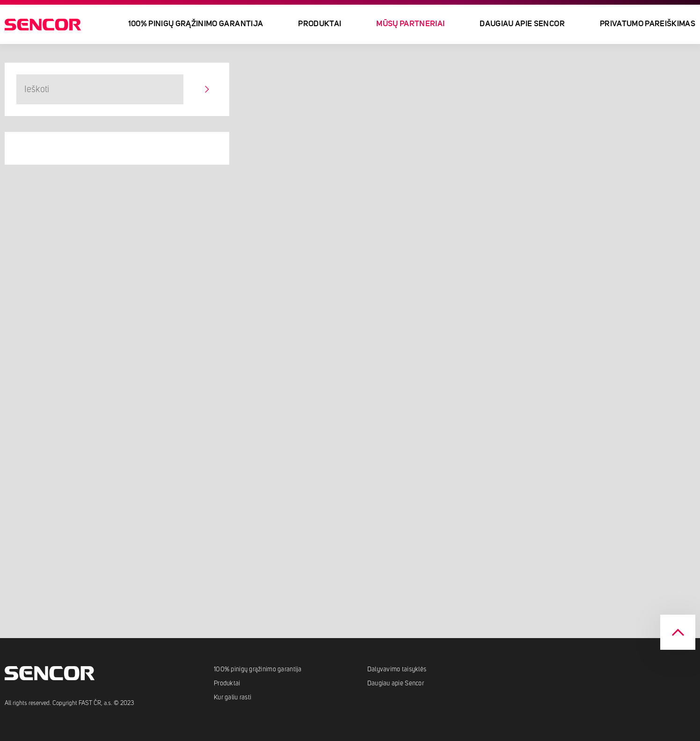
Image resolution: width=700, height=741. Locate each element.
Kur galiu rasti (233, 697)
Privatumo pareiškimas (648, 24)
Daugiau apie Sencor (522, 24)
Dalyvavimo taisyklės (397, 669)
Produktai (320, 24)
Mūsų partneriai (410, 24)
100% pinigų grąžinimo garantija (196, 24)
